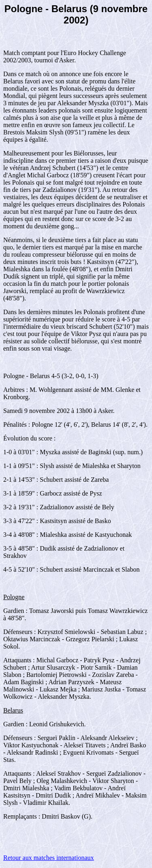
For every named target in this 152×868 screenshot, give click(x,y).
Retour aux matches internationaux (48, 858)
